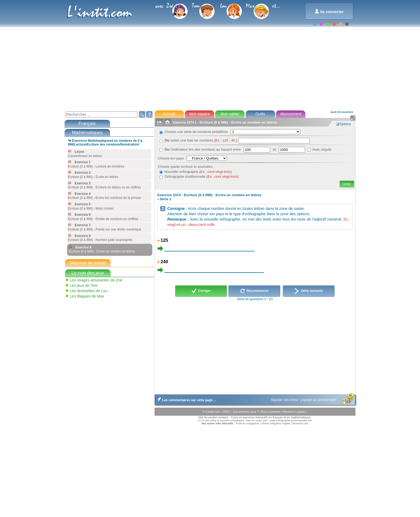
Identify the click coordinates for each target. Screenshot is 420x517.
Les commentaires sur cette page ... (186, 400)
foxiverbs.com (300, 423)
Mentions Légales (295, 412)
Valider (347, 184)
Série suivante (309, 291)
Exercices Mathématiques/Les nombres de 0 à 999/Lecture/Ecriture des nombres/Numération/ (105, 143)
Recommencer (254, 291)
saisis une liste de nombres (201, 140)
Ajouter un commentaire (319, 400)
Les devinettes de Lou (89, 291)
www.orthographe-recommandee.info (291, 420)
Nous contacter (271, 412)
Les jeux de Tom (84, 285)
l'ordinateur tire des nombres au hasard (199, 149)
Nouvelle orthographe (198, 172)
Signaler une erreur (285, 400)
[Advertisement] (210, 68)
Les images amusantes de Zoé (96, 280)
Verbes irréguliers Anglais (276, 423)
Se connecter (329, 11)
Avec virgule (322, 149)
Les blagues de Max (87, 296)
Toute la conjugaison (247, 423)
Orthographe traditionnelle (202, 176)
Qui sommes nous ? (246, 412)
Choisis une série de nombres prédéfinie (197, 132)
